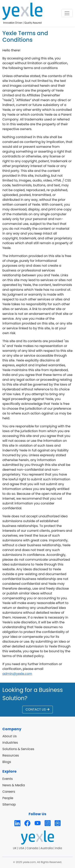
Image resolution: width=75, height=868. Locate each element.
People (8, 798)
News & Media (14, 785)
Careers (9, 792)
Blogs (7, 762)
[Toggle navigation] (67, 13)
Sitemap (9, 804)
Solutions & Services (18, 749)
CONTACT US (37, 709)
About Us (9, 736)
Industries (10, 743)
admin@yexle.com (17, 674)
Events (8, 779)
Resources (11, 755)
